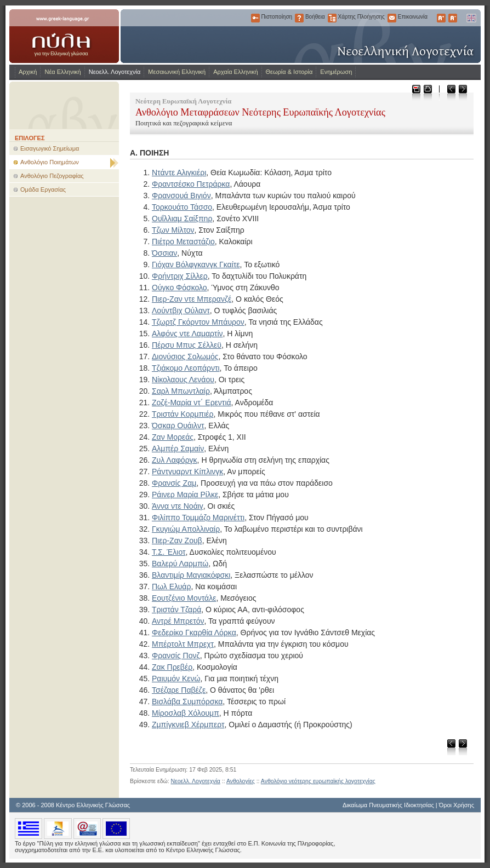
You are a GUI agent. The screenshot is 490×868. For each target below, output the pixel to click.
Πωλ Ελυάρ (171, 587)
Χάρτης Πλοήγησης (332, 18)
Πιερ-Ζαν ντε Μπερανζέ (192, 299)
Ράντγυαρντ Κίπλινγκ (187, 472)
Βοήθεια (299, 18)
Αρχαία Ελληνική (235, 72)
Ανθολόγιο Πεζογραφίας (52, 176)
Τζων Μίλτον (173, 230)
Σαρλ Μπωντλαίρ (181, 391)
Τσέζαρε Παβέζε (179, 690)
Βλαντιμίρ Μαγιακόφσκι (191, 575)
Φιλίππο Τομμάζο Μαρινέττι (198, 518)
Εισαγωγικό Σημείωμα (50, 148)
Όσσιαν (164, 253)
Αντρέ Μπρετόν (178, 621)
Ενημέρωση (336, 72)
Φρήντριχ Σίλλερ (180, 276)
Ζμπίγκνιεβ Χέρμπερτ (188, 725)
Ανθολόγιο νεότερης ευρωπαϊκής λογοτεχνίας (318, 781)
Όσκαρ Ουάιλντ (178, 426)
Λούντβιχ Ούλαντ (181, 311)
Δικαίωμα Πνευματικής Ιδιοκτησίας (388, 805)
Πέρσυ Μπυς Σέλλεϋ (187, 345)
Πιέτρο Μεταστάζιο (183, 242)
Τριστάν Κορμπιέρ (183, 414)
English (471, 18)
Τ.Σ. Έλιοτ (169, 552)
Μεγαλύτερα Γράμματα (441, 18)
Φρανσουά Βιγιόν (181, 196)
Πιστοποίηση (255, 18)
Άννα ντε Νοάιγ (178, 506)
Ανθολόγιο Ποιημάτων (50, 162)
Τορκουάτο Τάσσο (182, 207)
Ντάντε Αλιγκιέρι (179, 173)
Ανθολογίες (241, 781)
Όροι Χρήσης (457, 805)
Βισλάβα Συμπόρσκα (187, 702)
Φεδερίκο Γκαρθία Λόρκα (194, 633)
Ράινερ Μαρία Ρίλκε (185, 495)
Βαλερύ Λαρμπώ (180, 564)
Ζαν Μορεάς (173, 437)
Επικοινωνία (392, 18)
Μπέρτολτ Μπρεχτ (183, 644)
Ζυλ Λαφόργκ (175, 460)
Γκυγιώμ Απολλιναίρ (186, 529)
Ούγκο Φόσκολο (180, 288)
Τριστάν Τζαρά (176, 610)
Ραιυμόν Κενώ (176, 679)
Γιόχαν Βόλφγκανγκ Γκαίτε (196, 265)
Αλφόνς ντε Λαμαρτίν (187, 334)
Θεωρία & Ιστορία (289, 72)
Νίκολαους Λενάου (183, 380)
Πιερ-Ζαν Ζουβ (177, 541)
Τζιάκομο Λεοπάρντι (186, 368)
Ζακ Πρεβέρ (172, 667)
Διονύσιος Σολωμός (185, 357)
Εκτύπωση (427, 92)
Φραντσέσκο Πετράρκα (191, 184)
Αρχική (28, 72)
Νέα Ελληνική (62, 72)
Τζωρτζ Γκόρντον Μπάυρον (198, 322)
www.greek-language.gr (64, 36)
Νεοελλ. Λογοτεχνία (115, 72)
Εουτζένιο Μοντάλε (184, 598)
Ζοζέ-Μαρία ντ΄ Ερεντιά (192, 403)
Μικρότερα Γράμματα (453, 18)
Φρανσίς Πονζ (176, 656)
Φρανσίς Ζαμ (174, 483)
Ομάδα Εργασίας (43, 189)
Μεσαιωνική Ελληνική (177, 72)
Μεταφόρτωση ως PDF (416, 92)
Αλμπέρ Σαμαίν (178, 449)
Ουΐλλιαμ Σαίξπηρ (182, 219)
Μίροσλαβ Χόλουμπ (186, 713)
